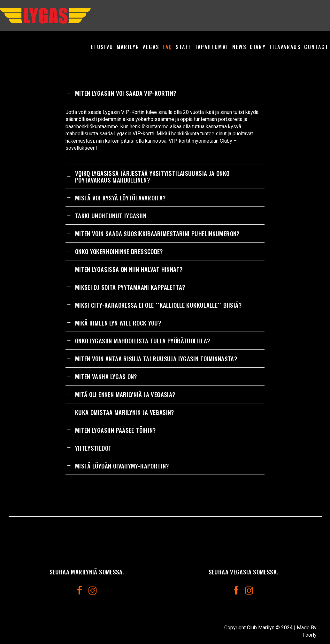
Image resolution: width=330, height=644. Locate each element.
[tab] (165, 93)
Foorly (310, 635)
